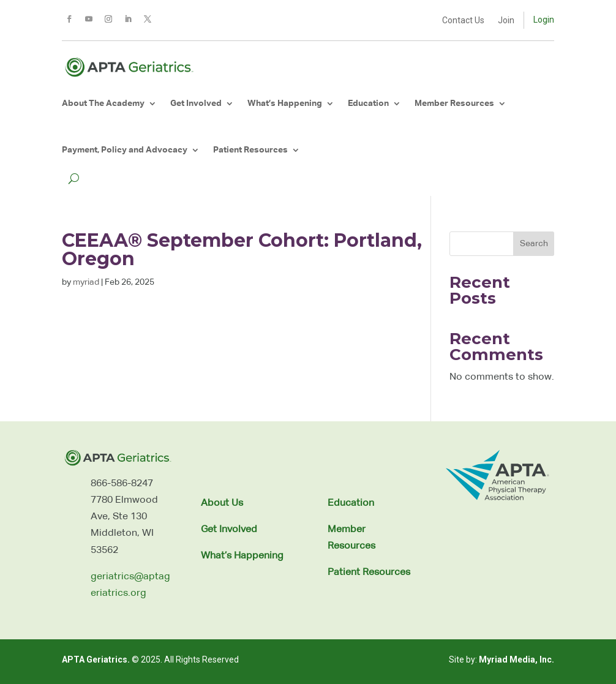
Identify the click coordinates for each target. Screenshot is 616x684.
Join (506, 21)
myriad (86, 282)
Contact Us (463, 21)
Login (544, 20)
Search (534, 244)
